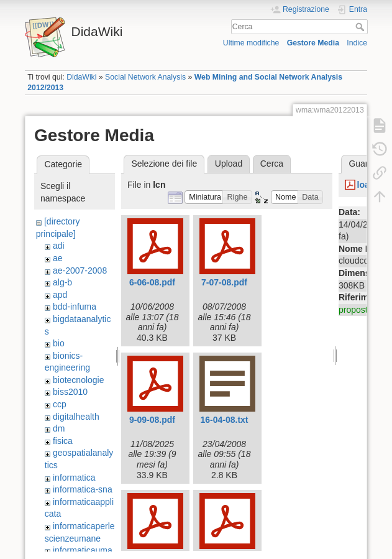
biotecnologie (79, 380)
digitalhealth (76, 417)
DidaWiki (81, 77)
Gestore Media (313, 43)
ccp (60, 404)
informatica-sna (83, 489)
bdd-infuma (75, 307)
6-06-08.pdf (152, 282)
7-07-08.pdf (224, 282)
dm (59, 428)
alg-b (62, 282)
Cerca (361, 27)
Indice (357, 43)
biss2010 (70, 392)
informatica (74, 478)
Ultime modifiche (251, 43)
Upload (229, 164)
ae (58, 258)
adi (59, 246)
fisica (63, 441)
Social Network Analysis (145, 77)
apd (60, 295)
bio (59, 343)
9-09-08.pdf (152, 420)
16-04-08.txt (224, 420)
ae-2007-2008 (80, 270)
